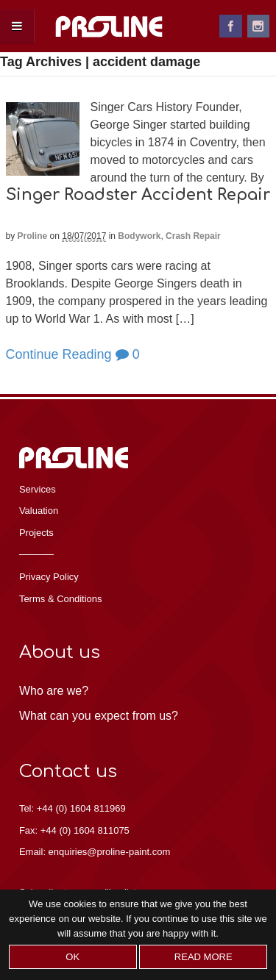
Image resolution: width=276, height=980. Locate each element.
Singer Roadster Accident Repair (138, 195)
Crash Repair (193, 236)
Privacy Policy (49, 577)
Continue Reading (59, 354)
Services (38, 489)
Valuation (39, 511)
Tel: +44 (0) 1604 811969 (72, 808)
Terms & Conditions (61, 599)
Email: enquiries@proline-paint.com (95, 852)
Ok (72, 957)
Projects (36, 533)
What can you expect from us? (99, 716)
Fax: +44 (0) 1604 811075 (74, 830)
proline (33, 236)
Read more (204, 957)
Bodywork (139, 236)
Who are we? (54, 691)
